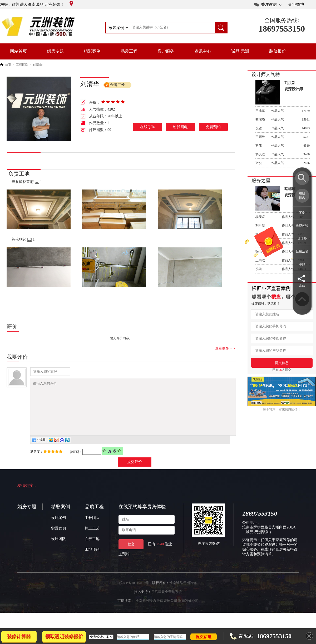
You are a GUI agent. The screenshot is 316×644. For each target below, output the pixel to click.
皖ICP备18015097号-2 (135, 593)
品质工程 (129, 51)
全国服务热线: (282, 20)
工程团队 (22, 65)
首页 (8, 65)
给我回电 (180, 127)
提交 (131, 554)
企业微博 (296, 4)
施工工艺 (92, 539)
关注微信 (269, 4)
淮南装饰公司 (167, 611)
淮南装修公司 (188, 611)
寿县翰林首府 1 (27, 182)
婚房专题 (55, 51)
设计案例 (58, 528)
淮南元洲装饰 (146, 611)
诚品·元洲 (240, 51)
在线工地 (92, 549)
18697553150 (282, 29)
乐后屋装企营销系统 (167, 602)
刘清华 (38, 65)
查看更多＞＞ (225, 348)
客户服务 (166, 51)
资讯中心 (203, 51)
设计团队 (58, 549)
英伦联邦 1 (23, 239)
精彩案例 (92, 51)
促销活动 (302, 251)
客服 (302, 264)
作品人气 (283, 111)
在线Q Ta (147, 127)
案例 (302, 213)
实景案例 (58, 539)
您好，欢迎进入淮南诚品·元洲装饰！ (37, 4)
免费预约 (213, 127)
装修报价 (278, 51)
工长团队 (92, 528)
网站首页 (18, 51)
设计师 (302, 238)
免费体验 (302, 226)
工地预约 (92, 560)
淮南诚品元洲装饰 (183, 593)
